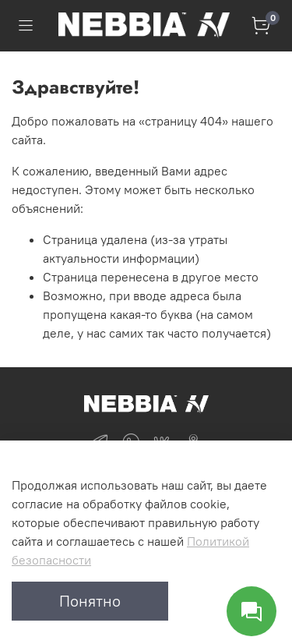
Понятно (90, 601)
